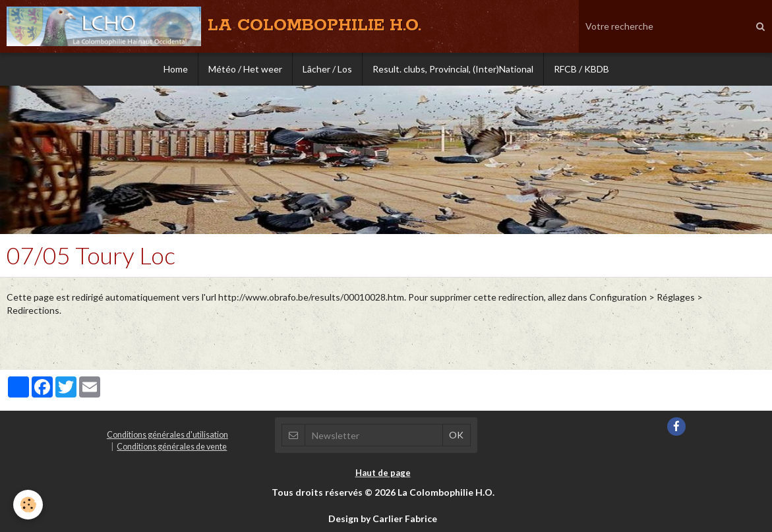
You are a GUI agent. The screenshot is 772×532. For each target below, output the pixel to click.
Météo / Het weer (245, 69)
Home (176, 69)
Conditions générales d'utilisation (167, 435)
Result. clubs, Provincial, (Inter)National (453, 69)
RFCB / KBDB (581, 69)
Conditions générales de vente (172, 447)
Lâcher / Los (327, 69)
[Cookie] (28, 505)
